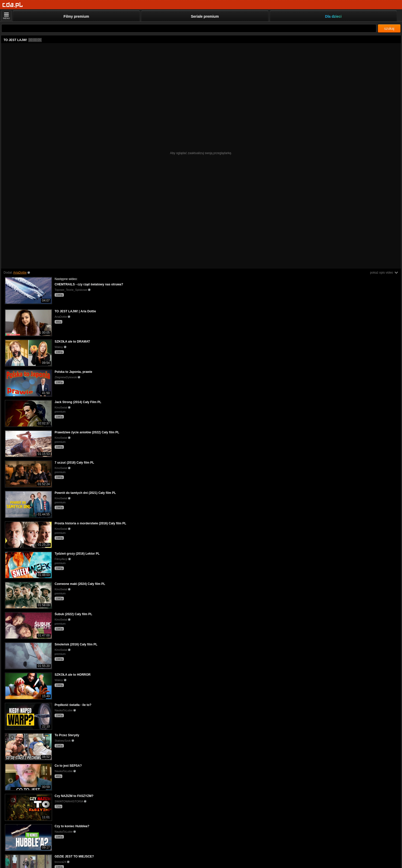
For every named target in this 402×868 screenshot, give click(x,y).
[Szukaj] (189, 28)
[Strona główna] (13, 5)
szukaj (389, 28)
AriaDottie (20, 273)
